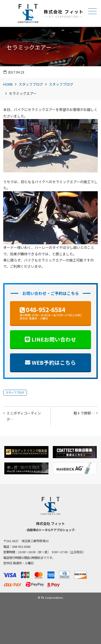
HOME (8, 84)
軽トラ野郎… (84, 413)
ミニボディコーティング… (24, 416)
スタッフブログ (31, 84)
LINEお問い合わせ (54, 339)
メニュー (92, 11)
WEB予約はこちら (54, 362)
